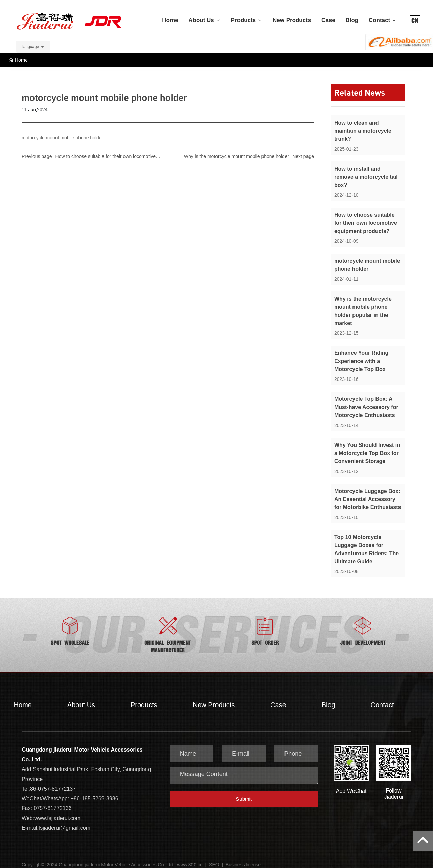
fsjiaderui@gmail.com (64, 821)
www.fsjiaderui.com (57, 811)
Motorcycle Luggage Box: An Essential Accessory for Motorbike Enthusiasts (368, 492)
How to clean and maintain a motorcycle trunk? (363, 124)
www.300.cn (190, 858)
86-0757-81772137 (53, 782)
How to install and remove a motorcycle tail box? (366, 170)
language (31, 40)
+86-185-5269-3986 (95, 792)
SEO (214, 858)
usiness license (245, 858)
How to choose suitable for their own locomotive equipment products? (366, 216)
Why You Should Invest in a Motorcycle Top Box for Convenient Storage (367, 446)
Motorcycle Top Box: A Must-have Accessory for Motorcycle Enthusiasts (366, 400)
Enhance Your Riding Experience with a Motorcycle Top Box (361, 354)
